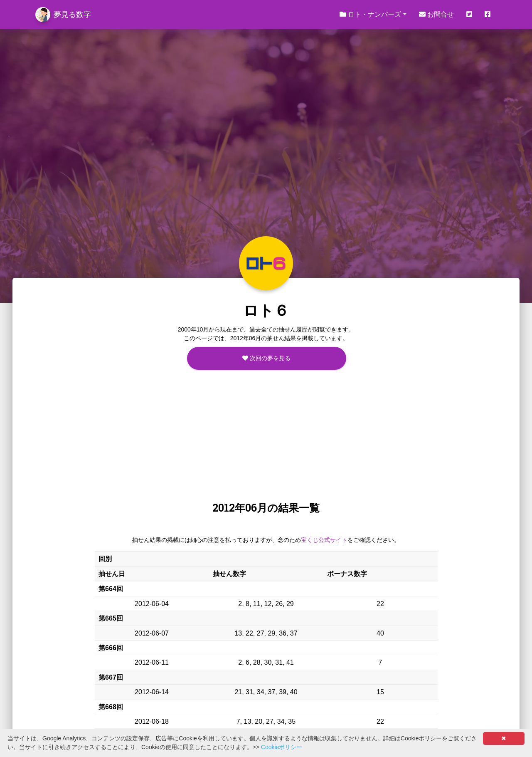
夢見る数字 (63, 15)
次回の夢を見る (266, 358)
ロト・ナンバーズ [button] (370, 14)
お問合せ (436, 14)
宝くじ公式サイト (324, 540)
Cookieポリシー (282, 747)
